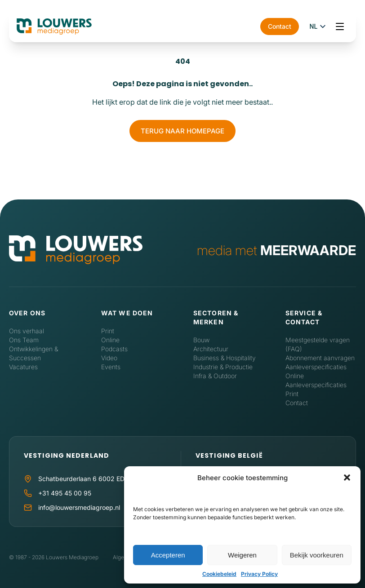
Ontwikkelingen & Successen (33, 353)
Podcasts (114, 349)
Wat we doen (127, 313)
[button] (347, 477)
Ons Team (24, 340)
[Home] (76, 250)
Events (111, 367)
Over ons (27, 313)
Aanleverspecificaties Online (316, 371)
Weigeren (242, 555)
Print (108, 331)
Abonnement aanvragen (320, 358)
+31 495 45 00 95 (65, 493)
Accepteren (168, 555)
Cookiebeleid (219, 574)
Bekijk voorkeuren (317, 555)
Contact (280, 26)
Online (110, 340)
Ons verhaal (27, 331)
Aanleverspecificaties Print (316, 389)
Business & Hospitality (225, 358)
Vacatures (23, 367)
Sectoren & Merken (216, 317)
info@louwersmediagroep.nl (79, 507)
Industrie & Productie (223, 367)
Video (109, 358)
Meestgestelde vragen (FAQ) (318, 344)
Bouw (201, 340)
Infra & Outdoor (215, 376)
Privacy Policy (259, 574)
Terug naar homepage (182, 131)
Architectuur (211, 349)
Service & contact (304, 317)
